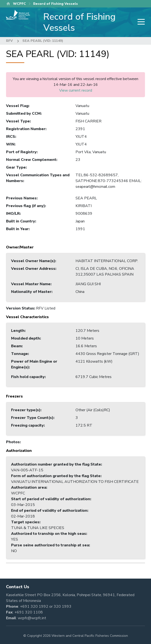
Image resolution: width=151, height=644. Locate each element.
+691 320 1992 (34, 606)
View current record (76, 90)
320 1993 (63, 606)
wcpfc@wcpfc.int (32, 618)
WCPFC (19, 4)
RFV (9, 41)
